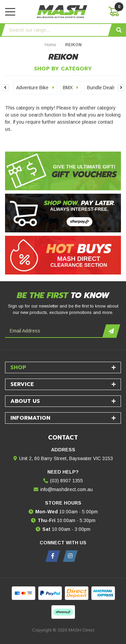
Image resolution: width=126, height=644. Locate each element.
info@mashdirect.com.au (67, 489)
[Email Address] (55, 331)
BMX (71, 88)
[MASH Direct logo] (62, 11)
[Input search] (57, 30)
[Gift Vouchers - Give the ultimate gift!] (63, 171)
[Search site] (119, 30)
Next (121, 88)
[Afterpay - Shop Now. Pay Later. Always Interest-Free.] (63, 213)
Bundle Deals (104, 88)
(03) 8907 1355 (67, 481)
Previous (5, 88)
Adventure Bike (35, 88)
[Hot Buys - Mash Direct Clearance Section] (63, 255)
